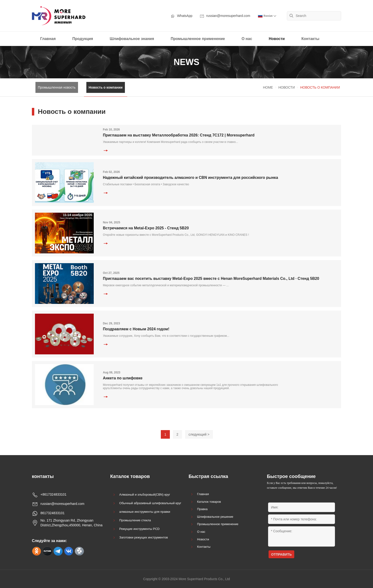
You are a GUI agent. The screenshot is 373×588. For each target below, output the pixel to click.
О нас (247, 39)
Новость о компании (106, 87)
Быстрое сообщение (291, 476)
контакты (43, 476)
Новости (277, 39)
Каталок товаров (130, 476)
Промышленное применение (198, 39)
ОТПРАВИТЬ (282, 554)
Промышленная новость (57, 87)
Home (268, 87)
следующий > (199, 434)
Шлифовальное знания (132, 39)
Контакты (310, 39)
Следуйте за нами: (49, 541)
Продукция (83, 39)
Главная (48, 39)
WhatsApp (182, 16)
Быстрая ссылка (208, 476)
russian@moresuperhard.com (225, 16)
